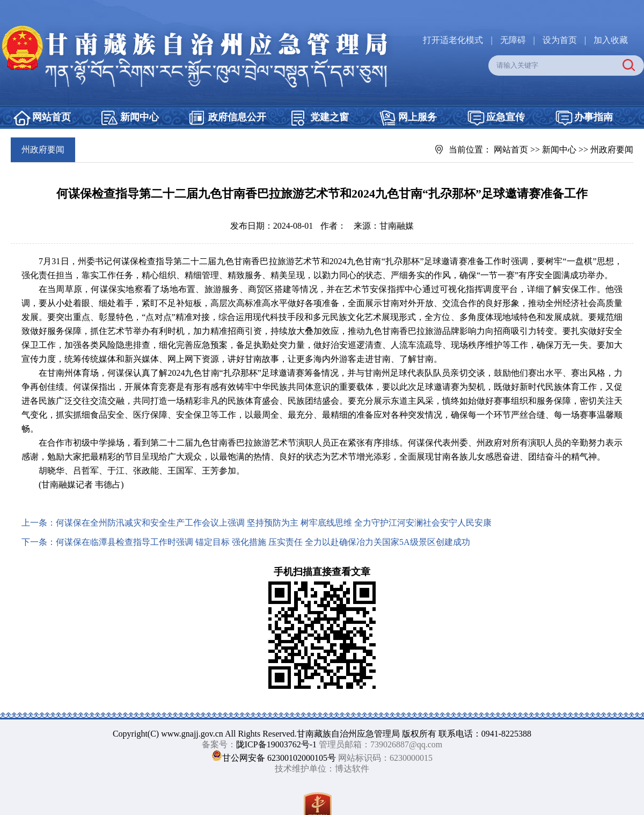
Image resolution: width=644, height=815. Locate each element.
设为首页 (560, 40)
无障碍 (513, 40)
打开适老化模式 (453, 40)
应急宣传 (506, 117)
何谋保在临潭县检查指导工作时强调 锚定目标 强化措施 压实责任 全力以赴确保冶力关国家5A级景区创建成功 (263, 542)
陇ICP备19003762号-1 (276, 744)
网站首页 (52, 117)
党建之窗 (330, 117)
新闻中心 (140, 117)
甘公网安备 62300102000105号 (279, 758)
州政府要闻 (612, 150)
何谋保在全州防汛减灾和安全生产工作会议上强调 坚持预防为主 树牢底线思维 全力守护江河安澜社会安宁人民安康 (274, 523)
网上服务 (418, 117)
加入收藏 (611, 40)
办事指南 (594, 117)
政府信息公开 (237, 117)
